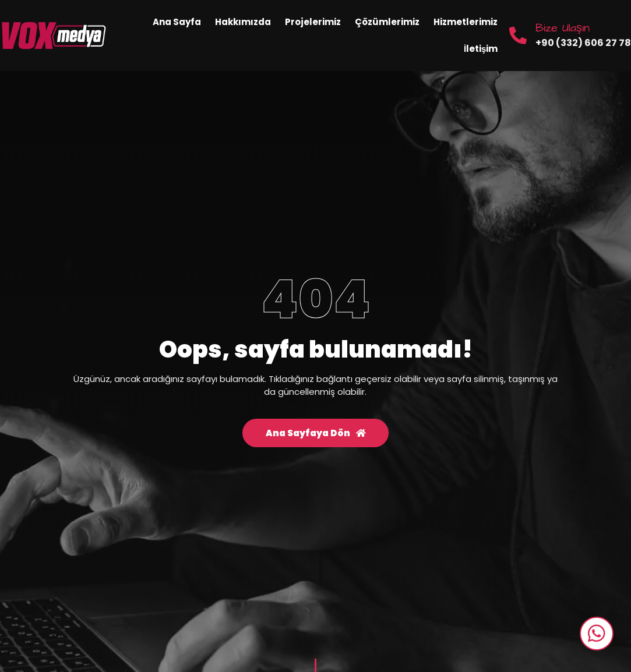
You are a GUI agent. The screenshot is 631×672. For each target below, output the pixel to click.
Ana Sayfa (177, 22)
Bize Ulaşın (563, 28)
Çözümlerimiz (387, 22)
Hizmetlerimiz (466, 22)
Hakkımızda (243, 22)
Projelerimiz (313, 22)
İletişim (481, 49)
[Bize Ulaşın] (518, 36)
